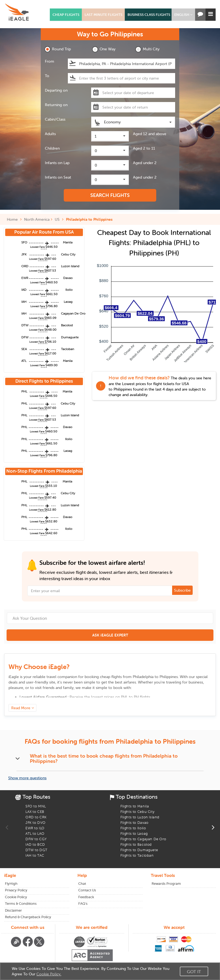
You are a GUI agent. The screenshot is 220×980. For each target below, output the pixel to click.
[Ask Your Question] (110, 618)
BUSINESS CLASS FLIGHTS (149, 15)
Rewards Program (166, 884)
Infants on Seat (58, 177)
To (47, 76)
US (57, 219)
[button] (183, 15)
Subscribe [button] (182, 590)
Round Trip (58, 49)
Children (52, 148)
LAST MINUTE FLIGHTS (103, 15)
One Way (104, 49)
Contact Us (87, 890)
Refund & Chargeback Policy (28, 917)
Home (14, 219)
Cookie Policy (16, 897)
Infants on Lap (57, 163)
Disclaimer (13, 910)
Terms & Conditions (21, 904)
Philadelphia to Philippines (89, 219)
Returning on (56, 105)
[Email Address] (110, 591)
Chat (82, 884)
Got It (194, 972)
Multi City (147, 49)
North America (37, 219)
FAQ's (83, 904)
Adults (50, 134)
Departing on (56, 90)
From (50, 61)
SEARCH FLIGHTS (110, 195)
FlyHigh (11, 884)
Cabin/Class (55, 119)
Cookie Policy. (49, 974)
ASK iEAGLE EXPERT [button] (110, 635)
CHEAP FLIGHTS (66, 15)
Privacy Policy (16, 890)
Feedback (86, 897)
